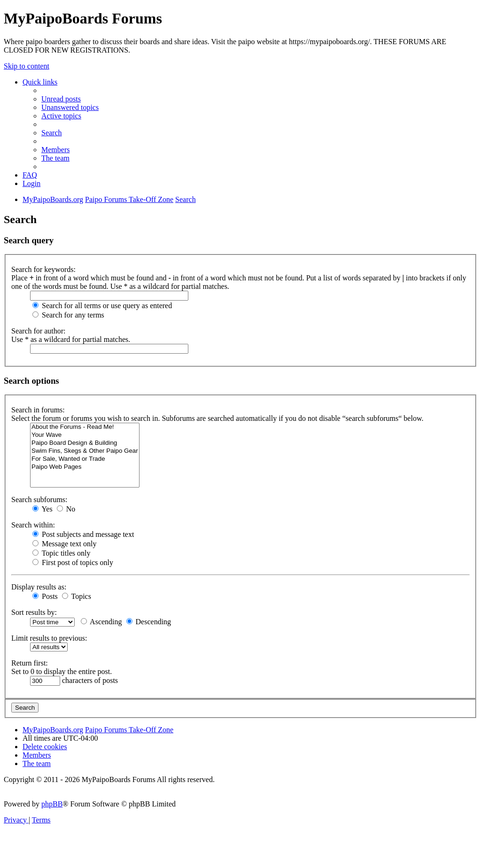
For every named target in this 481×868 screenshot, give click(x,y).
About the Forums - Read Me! (85, 427)
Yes (43, 509)
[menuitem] (61, 99)
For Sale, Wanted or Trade (85, 459)
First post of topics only (73, 562)
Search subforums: (39, 500)
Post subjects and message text (83, 534)
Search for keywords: (43, 269)
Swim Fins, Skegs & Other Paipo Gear (85, 451)
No (66, 509)
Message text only (64, 544)
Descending (149, 622)
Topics (77, 596)
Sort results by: (34, 612)
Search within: (33, 525)
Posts (45, 596)
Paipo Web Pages (85, 467)
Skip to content (27, 66)
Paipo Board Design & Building (85, 443)
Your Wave (85, 435)
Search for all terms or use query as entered (102, 306)
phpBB (52, 804)
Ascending (101, 622)
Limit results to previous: (49, 638)
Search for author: (39, 331)
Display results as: (39, 587)
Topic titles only (61, 553)
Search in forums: (38, 410)
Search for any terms (68, 315)
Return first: (30, 663)
